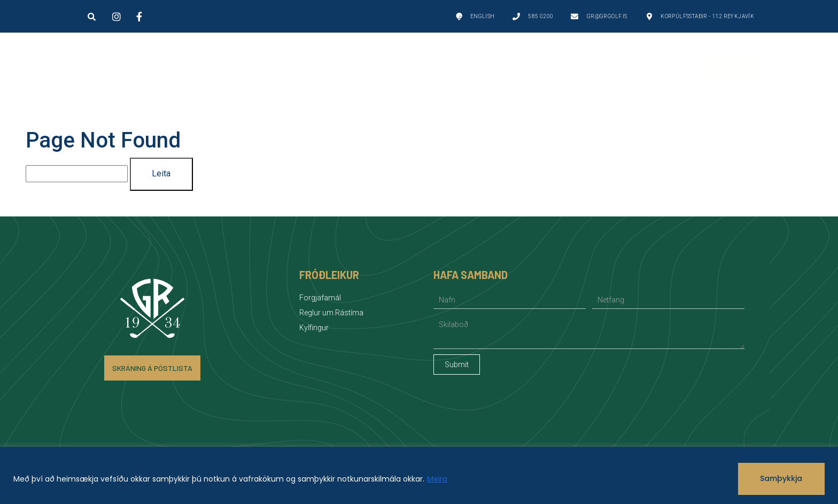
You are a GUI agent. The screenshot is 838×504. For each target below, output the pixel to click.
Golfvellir (146, 67)
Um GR (324, 67)
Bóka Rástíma (731, 67)
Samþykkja (781, 478)
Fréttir (632, 67)
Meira (437, 479)
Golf (240, 67)
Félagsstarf (533, 67)
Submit (457, 365)
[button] (92, 17)
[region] (419, 475)
